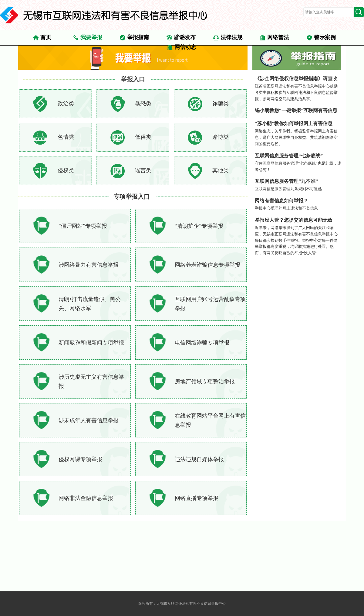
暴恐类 (143, 104)
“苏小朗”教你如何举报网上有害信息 (294, 123)
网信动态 (182, 47)
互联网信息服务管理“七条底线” (289, 156)
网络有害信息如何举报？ (281, 201)
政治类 (66, 104)
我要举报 (88, 38)
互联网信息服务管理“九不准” (286, 181)
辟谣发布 (181, 38)
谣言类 (143, 170)
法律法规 (228, 38)
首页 (42, 38)
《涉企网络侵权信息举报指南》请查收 (296, 79)
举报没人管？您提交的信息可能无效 (294, 220)
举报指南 (134, 38)
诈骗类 (221, 104)
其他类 (221, 170)
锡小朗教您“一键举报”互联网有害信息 (296, 110)
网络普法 (274, 38)
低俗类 (143, 137)
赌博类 (221, 137)
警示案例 (321, 38)
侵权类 (66, 170)
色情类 (66, 137)
